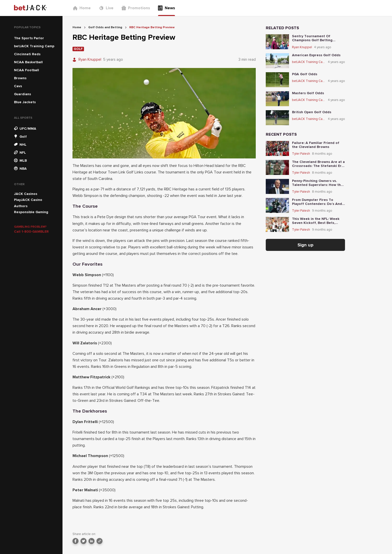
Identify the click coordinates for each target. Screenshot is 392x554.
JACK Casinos (26, 194)
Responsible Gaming (31, 212)
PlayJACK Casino (28, 200)
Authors (21, 206)
